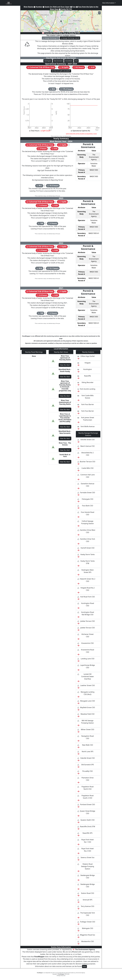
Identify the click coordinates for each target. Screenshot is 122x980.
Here (85, 966)
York (76, 61)
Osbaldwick (69, 61)
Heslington (48, 61)
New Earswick (58, 61)
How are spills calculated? (61, 71)
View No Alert (65, 365)
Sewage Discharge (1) (51, 38)
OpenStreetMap (90, 31)
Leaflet (81, 31)
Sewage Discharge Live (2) (70, 38)
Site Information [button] (108, 3)
